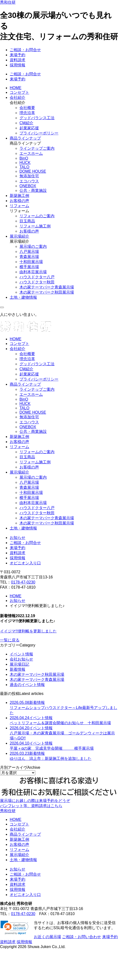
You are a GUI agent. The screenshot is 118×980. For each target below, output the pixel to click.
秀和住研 (8, 2)
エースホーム (31, 153)
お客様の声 (19, 201)
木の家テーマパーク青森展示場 (47, 287)
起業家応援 (29, 128)
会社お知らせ (21, 659)
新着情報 (18, 669)
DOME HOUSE (33, 171)
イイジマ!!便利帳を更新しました (28, 631)
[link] (14, 928)
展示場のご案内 (33, 246)
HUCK (25, 163)
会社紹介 (18, 97)
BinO (24, 158)
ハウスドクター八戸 (37, 277)
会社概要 (27, 108)
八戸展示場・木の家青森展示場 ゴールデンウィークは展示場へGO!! (62, 733)
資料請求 (18, 60)
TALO (24, 167)
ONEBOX (28, 186)
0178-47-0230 (23, 582)
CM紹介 (26, 123)
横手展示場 (29, 267)
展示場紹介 (19, 236)
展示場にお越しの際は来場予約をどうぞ (35, 801)
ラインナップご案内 (37, 148)
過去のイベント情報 (27, 685)
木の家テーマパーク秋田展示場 (47, 292)
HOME (16, 88)
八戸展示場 (29, 252)
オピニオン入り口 (25, 563)
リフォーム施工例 (35, 226)
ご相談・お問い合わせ (82, 937)
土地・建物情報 (23, 297)
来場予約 (18, 55)
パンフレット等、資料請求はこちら (31, 806)
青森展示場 (29, 257)
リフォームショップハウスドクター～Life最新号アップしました (64, 708)
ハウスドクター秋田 (37, 282)
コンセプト (19, 92)
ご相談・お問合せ (25, 50)
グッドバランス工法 (37, 118)
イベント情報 (21, 654)
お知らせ (18, 538)
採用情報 (18, 65)
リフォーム (19, 206)
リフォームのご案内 (37, 216)
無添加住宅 (29, 176)
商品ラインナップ (25, 138)
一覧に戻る (10, 640)
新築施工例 (19, 196)
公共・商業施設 (33, 191)
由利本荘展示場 (33, 272)
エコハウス (29, 181)
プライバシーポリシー (39, 133)
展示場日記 (19, 664)
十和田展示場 (31, 262)
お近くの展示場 (47, 937)
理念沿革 (27, 113)
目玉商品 (27, 221)
